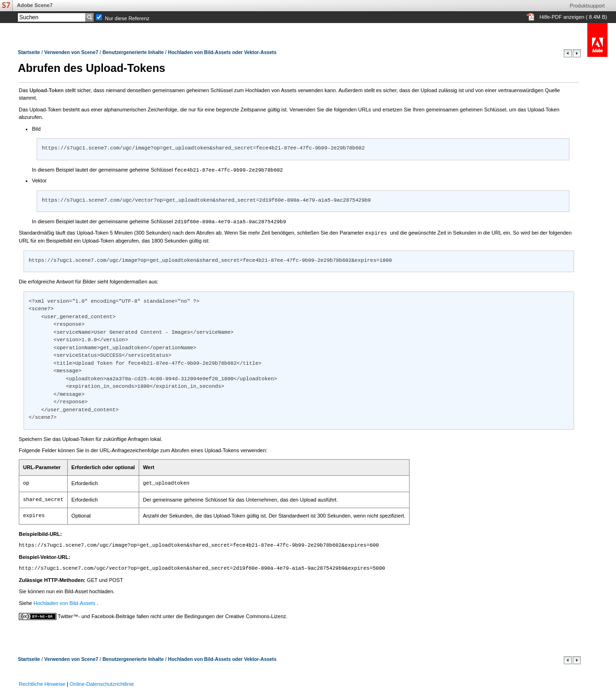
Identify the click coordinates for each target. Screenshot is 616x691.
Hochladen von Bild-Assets (65, 602)
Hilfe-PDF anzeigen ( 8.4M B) (573, 17)
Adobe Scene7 (35, 5)
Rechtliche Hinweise (42, 683)
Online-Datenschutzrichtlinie (102, 683)
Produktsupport (587, 6)
